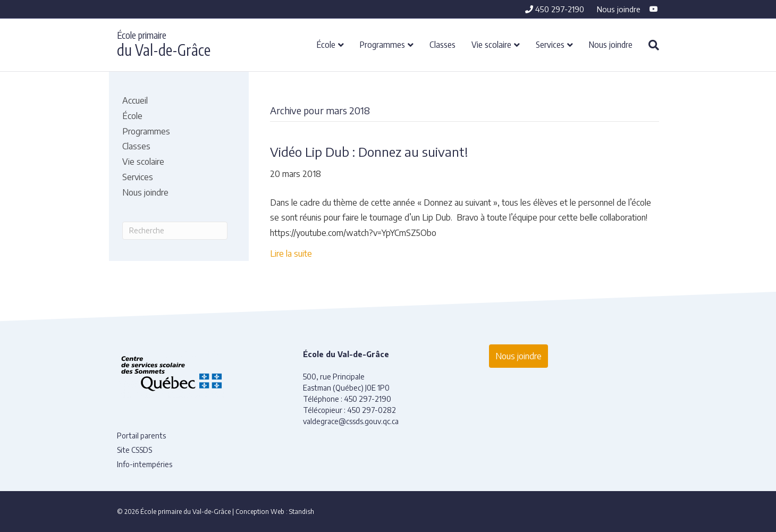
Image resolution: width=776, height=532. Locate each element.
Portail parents (141, 436)
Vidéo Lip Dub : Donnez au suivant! (369, 151)
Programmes (382, 44)
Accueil (135, 100)
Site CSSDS (134, 450)
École (326, 44)
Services (550, 44)
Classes (442, 44)
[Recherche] (650, 45)
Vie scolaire (491, 44)
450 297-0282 (372, 410)
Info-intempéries (145, 464)
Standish (302, 512)
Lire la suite (291, 254)
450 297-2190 (555, 9)
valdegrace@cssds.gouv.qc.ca (351, 421)
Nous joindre (619, 9)
